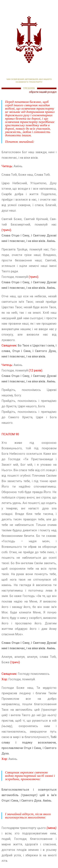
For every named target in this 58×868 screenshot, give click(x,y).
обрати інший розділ (43, 92)
